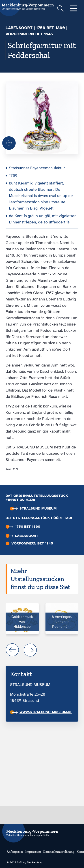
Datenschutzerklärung (59, 852)
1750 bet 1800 (51, 28)
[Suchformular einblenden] (60, 9)
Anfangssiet (15, 852)
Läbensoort (19, 28)
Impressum (33, 852)
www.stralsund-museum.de (42, 712)
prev (12, 650)
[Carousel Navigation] (42, 650)
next (30, 650)
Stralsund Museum (34, 509)
